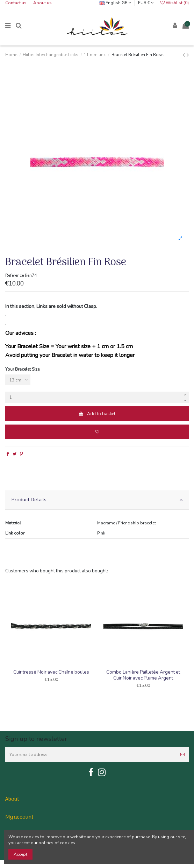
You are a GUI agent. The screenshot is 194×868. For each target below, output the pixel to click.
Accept (20, 854)
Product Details (97, 500)
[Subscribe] (182, 755)
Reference (15, 275)
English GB (115, 3)
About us (42, 3)
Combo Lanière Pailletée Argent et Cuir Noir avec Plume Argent (143, 675)
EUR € (146, 3)
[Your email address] (91, 755)
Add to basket (97, 414)
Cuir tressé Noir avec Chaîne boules (51, 672)
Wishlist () (175, 3)
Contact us (16, 3)
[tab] (97, 500)
